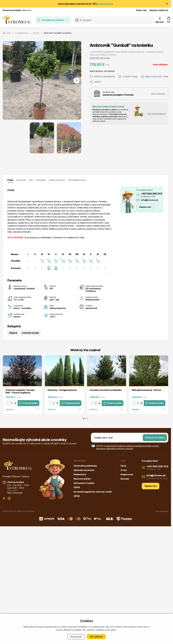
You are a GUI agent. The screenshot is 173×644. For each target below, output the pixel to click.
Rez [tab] (31, 180)
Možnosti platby (82, 479)
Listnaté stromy (30, 333)
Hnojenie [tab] (21, 180)
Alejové (13, 333)
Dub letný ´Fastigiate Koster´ (63, 390)
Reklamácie (80, 474)
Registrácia (127, 474)
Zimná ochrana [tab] (57, 180)
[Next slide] (76, 80)
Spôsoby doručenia (84, 470)
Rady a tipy (142, 10)
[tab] (84, 419)
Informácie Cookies (84, 483)
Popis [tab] (10, 180)
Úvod (123, 466)
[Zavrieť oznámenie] (167, 4)
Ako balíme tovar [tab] (77, 180)
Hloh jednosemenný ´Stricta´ (147, 390)
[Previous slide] (7, 80)
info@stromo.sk (150, 200)
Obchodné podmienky (85, 466)
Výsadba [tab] (41, 180)
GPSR (77, 496)
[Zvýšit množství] (16, 403)
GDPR (77, 487)
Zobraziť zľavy (106, 4)
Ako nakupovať (162, 511)
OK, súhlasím (96, 637)
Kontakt (125, 479)
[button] (42, 138)
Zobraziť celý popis (100, 58)
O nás (124, 470)
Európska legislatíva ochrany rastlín (93, 492)
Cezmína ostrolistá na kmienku (106, 390)
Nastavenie (76, 637)
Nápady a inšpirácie (159, 10)
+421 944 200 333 (152, 194)
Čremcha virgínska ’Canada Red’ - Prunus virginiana (20, 391)
